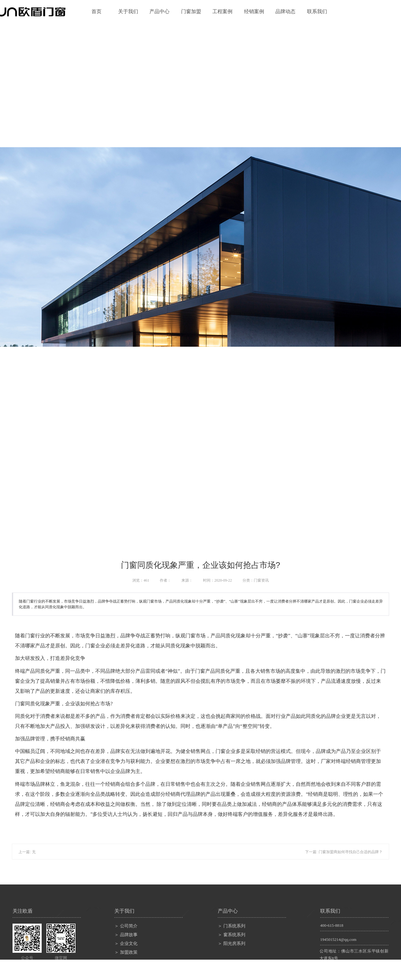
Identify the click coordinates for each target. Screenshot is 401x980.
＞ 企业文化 (126, 944)
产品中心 (159, 11)
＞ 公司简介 (126, 926)
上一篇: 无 (27, 852)
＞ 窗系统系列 (232, 935)
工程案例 (222, 11)
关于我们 (128, 11)
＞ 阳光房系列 (232, 944)
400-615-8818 (332, 925)
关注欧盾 (23, 911)
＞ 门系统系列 (232, 926)
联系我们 (317, 11)
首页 (96, 11)
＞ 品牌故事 (126, 935)
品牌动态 (285, 11)
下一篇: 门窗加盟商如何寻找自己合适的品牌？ (344, 852)
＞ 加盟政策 (126, 952)
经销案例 (254, 11)
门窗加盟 (191, 11)
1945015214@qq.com (338, 939)
